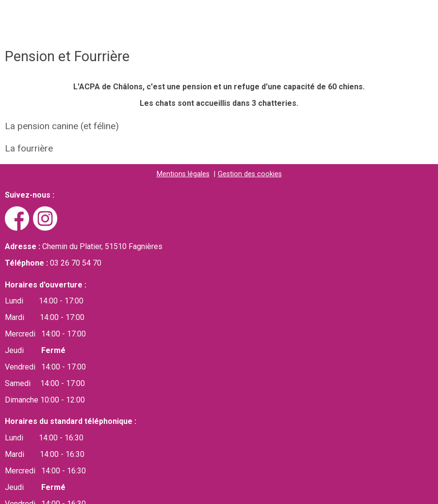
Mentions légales (183, 174)
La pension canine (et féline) (62, 126)
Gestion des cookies (250, 174)
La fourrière (29, 148)
